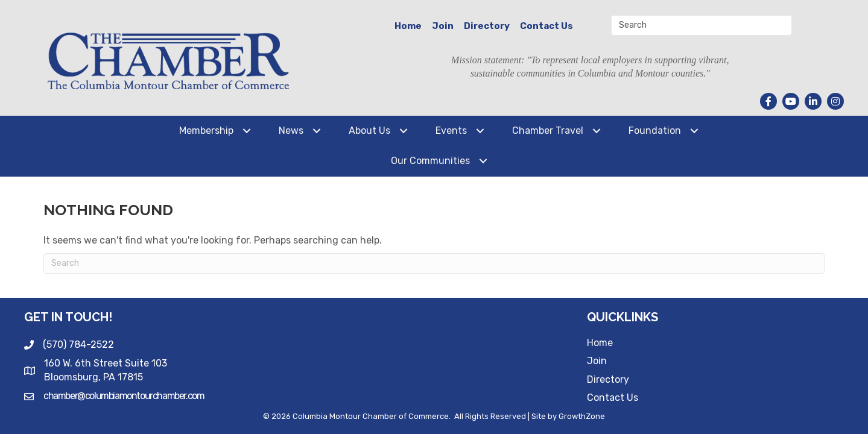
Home (408, 26)
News (291, 131)
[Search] (434, 263)
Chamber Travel (548, 131)
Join (443, 26)
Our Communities (430, 161)
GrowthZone (582, 416)
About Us (369, 131)
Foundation (655, 131)
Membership (206, 131)
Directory (487, 26)
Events (451, 131)
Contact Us (546, 26)
